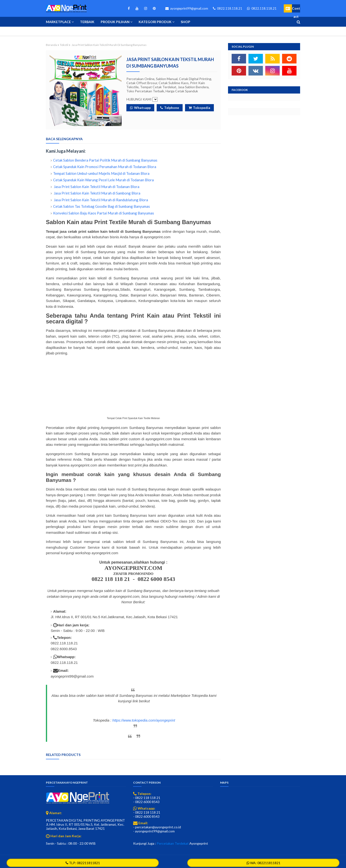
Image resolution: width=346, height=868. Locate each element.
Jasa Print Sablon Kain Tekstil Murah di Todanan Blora (96, 187)
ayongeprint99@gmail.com (187, 8)
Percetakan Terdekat (173, 843)
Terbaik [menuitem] (87, 22)
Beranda (51, 45)
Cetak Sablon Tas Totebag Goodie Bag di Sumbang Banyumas (102, 206)
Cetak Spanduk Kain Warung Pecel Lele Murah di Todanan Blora (103, 180)
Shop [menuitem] (185, 22)
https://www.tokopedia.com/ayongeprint (144, 720)
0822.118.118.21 (228, 8)
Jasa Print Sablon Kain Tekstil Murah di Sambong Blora (97, 193)
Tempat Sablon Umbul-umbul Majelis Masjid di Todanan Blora (101, 173)
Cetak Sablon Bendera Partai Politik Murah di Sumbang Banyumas (105, 160)
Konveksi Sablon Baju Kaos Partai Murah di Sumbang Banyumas (104, 213)
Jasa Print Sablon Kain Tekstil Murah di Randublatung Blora (101, 200)
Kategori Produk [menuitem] (155, 22)
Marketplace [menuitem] (58, 22)
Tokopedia (199, 108)
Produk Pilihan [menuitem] (115, 22)
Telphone (170, 108)
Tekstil (64, 45)
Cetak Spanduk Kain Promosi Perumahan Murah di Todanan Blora (105, 167)
